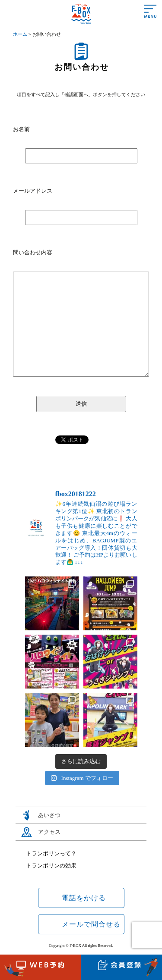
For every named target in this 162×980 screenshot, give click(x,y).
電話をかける (84, 898)
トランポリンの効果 (51, 866)
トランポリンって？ (51, 853)
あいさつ (49, 815)
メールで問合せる (91, 924)
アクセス (49, 832)
